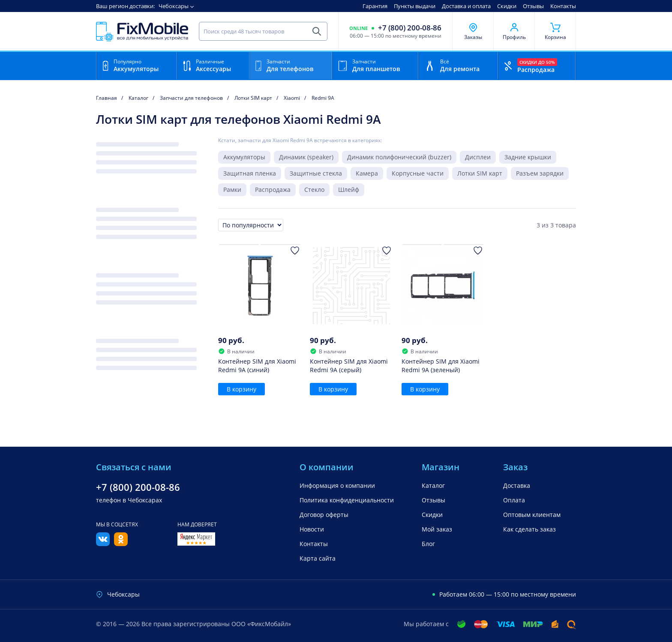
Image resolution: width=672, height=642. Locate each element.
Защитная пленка (250, 173)
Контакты (563, 6)
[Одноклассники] (121, 543)
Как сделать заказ (529, 529)
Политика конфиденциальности (347, 500)
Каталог (433, 485)
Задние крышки (528, 157)
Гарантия (375, 6)
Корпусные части (418, 173)
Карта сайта (318, 558)
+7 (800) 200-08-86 (410, 28)
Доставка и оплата (466, 6)
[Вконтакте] (103, 543)
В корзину (241, 389)
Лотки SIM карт (480, 173)
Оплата (514, 500)
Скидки (507, 6)
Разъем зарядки (540, 173)
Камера (367, 173)
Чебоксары (174, 6)
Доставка (517, 485)
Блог (428, 544)
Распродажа (273, 190)
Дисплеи (478, 157)
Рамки (232, 190)
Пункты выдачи (415, 6)
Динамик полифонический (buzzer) (399, 157)
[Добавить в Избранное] (295, 251)
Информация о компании (337, 485)
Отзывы (533, 6)
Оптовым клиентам (532, 515)
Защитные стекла (316, 173)
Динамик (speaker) (306, 157)
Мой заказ (437, 529)
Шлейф (349, 190)
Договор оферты (324, 515)
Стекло (314, 190)
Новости (312, 529)
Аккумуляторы (244, 157)
